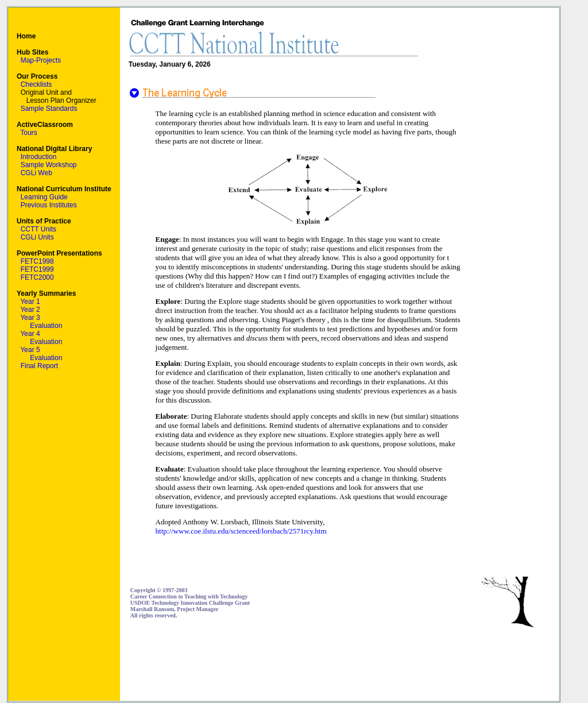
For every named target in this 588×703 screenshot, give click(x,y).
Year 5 (30, 350)
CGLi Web (36, 173)
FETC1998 (37, 261)
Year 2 (30, 310)
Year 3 (30, 318)
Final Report (39, 366)
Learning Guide (44, 197)
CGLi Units (37, 237)
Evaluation (46, 326)
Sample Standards (49, 109)
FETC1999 (37, 269)
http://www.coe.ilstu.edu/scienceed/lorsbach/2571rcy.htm (241, 531)
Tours (28, 133)
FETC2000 (37, 277)
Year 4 (30, 334)
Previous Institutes (49, 205)
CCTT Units (38, 229)
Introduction (39, 157)
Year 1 (30, 302)
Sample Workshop (49, 165)
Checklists (36, 84)
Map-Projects (41, 60)
